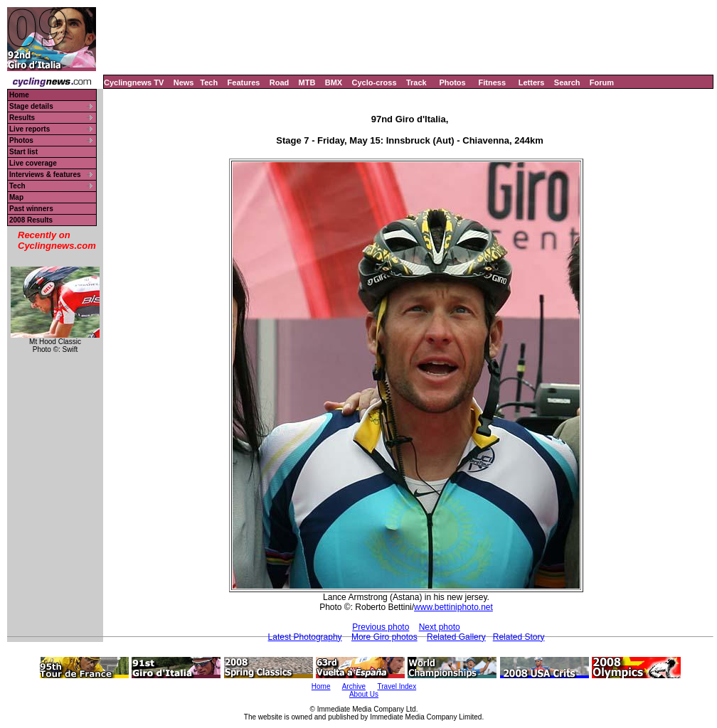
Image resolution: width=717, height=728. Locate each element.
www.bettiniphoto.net (453, 607)
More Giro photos (384, 637)
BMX (334, 82)
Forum (602, 82)
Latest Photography (305, 637)
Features (244, 82)
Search (567, 82)
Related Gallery (456, 637)
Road (280, 82)
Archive (354, 686)
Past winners (31, 209)
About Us (364, 694)
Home (19, 95)
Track (416, 82)
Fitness (492, 82)
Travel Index (397, 686)
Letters (532, 82)
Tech (209, 82)
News (184, 82)
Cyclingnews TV (134, 82)
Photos (452, 82)
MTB (307, 82)
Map (16, 197)
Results (22, 118)
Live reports (30, 129)
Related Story (519, 637)
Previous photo (381, 627)
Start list (23, 152)
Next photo (440, 627)
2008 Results (31, 220)
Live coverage (33, 163)
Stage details (31, 106)
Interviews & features (45, 175)
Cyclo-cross (375, 82)
